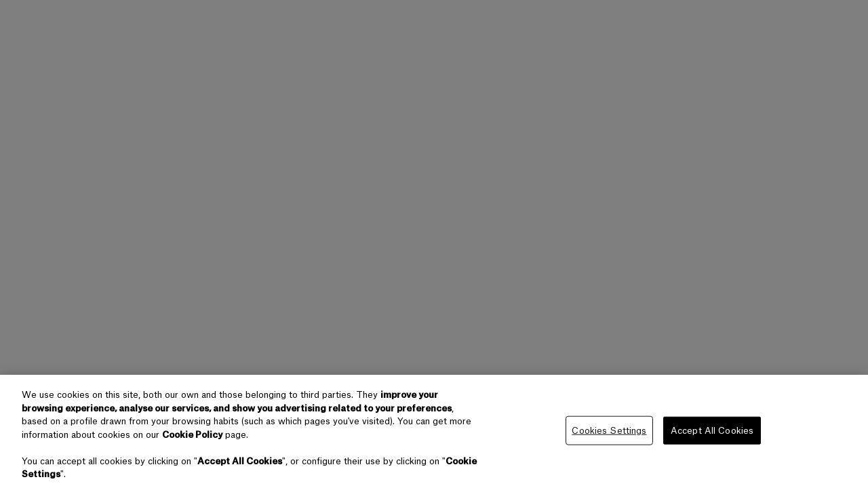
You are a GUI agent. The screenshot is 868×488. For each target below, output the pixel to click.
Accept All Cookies (712, 430)
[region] (434, 431)
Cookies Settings (609, 430)
